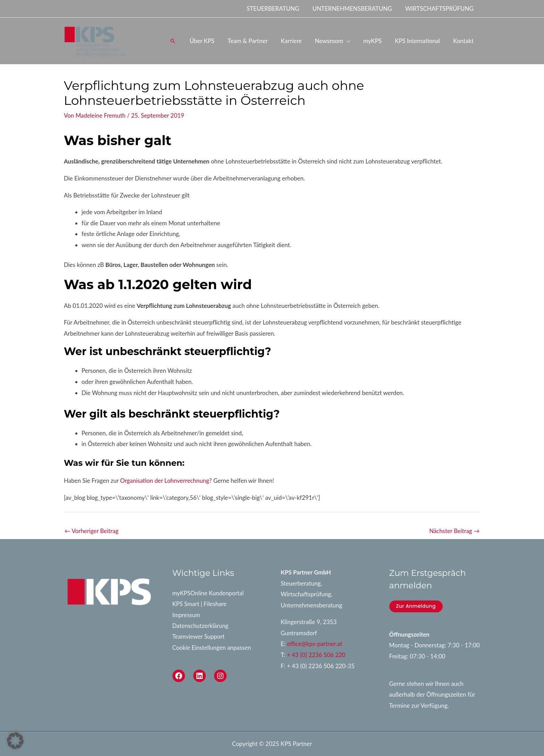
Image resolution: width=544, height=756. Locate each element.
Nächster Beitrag (454, 531)
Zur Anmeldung (416, 606)
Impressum (186, 615)
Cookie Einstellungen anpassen (212, 648)
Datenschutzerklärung (201, 626)
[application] (351, 41)
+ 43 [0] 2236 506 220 (316, 655)
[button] (182, 41)
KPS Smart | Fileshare (200, 604)
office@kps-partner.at (315, 644)
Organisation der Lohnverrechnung (165, 481)
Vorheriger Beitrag (92, 531)
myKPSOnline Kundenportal (209, 593)
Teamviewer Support (199, 637)
